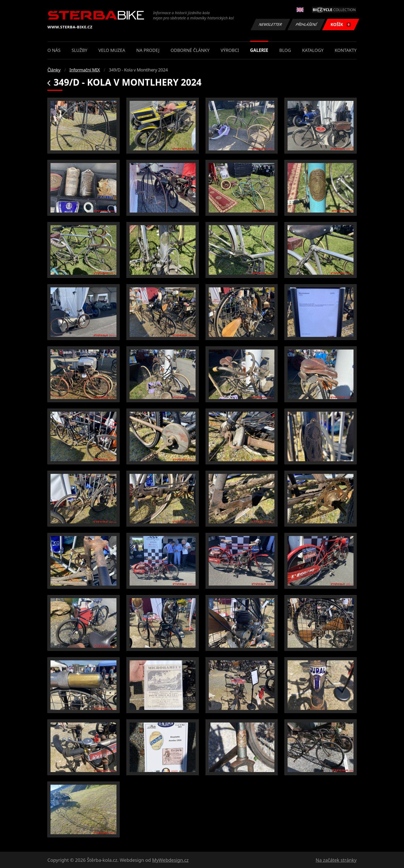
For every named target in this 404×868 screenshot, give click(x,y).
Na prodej (148, 50)
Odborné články (190, 50)
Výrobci (230, 50)
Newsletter (270, 24)
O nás (54, 50)
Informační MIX (85, 70)
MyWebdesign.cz (170, 860)
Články (54, 70)
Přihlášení (306, 24)
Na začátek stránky (336, 860)
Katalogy (313, 50)
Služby (79, 50)
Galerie (259, 50)
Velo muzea (112, 50)
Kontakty (346, 50)
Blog (285, 50)
